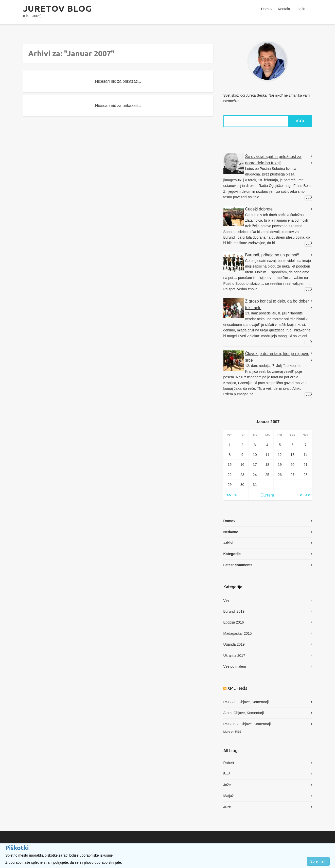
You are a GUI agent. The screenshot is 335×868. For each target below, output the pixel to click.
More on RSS (232, 731)
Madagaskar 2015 (238, 633)
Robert (229, 763)
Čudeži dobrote (259, 209)
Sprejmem (318, 861)
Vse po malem (235, 666)
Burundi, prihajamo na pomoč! (272, 255)
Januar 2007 (268, 422)
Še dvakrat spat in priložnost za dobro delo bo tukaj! (273, 160)
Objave (244, 702)
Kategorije (232, 554)
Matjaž (229, 796)
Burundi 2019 (234, 611)
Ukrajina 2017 (234, 656)
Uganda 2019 (234, 644)
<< (229, 495)
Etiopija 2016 (234, 622)
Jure (227, 807)
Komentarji (260, 702)
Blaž (227, 774)
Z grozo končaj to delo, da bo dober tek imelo (277, 304)
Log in (300, 9)
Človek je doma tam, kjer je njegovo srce (277, 357)
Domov (267, 9)
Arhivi (228, 543)
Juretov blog (57, 8)
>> (308, 495)
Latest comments (238, 565)
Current (267, 495)
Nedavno (231, 532)
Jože (227, 785)
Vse (226, 600)
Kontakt (284, 9)
